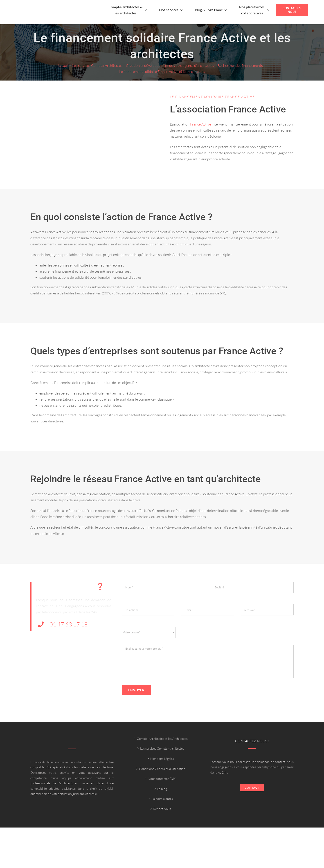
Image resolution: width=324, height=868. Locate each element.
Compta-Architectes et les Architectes (162, 739)
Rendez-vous (162, 809)
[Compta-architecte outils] (41, 13)
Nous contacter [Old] (162, 779)
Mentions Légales (162, 759)
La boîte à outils (162, 799)
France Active (201, 124)
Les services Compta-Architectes (162, 748)
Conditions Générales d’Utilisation (162, 769)
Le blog (162, 789)
